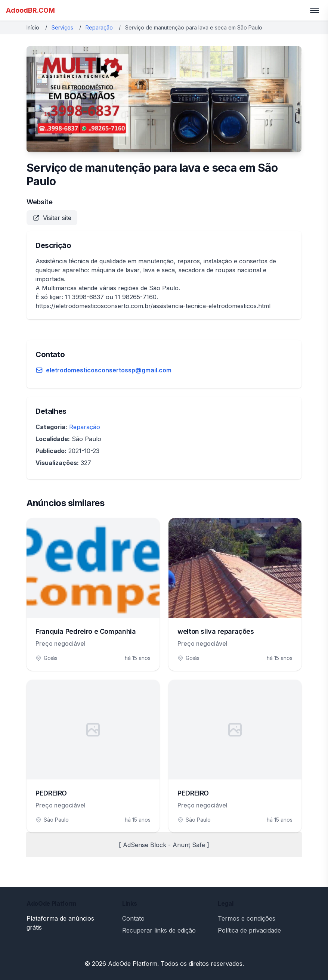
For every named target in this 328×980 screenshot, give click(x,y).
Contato (133, 918)
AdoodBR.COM (30, 10)
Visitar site (52, 218)
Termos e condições (247, 918)
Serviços (62, 27)
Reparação (99, 27)
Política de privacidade (249, 930)
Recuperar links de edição (159, 930)
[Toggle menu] (315, 10)
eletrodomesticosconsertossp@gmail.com (109, 370)
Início (33, 27)
